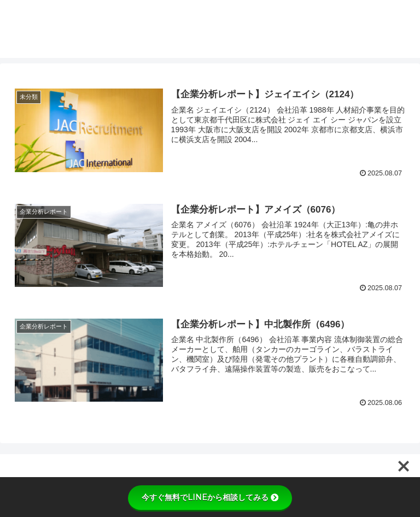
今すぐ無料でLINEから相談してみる (210, 497)
